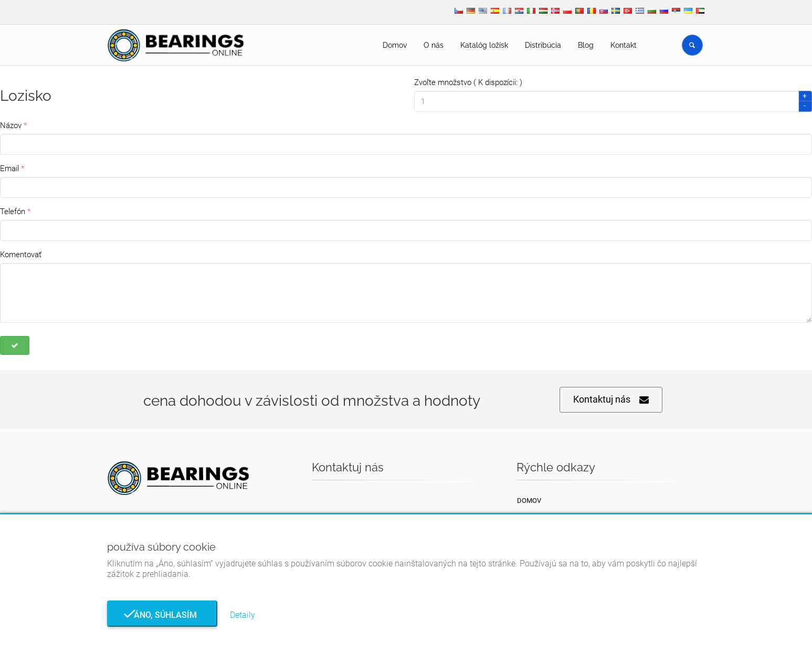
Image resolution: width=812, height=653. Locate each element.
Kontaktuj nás (611, 400)
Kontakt (624, 45)
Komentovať (21, 255)
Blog (586, 45)
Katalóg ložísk (484, 45)
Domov (395, 45)
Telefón (13, 212)
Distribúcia (543, 45)
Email (9, 168)
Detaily (242, 615)
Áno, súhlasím (162, 615)
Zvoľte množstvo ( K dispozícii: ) (468, 82)
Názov (11, 125)
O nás (434, 45)
